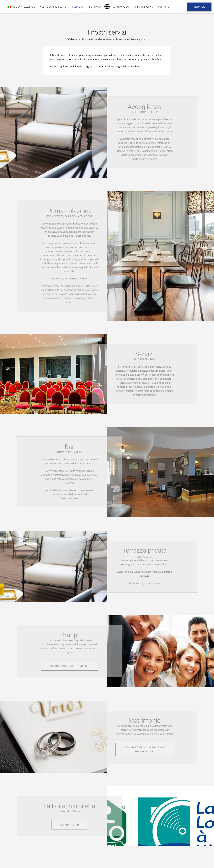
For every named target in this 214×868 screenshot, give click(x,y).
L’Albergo (30, 7)
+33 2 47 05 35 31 (180, 7)
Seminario (95, 7)
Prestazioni (77, 7)
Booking (199, 7)
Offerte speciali (144, 7)
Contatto (164, 7)
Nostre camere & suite (53, 7)
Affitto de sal (121, 7)
